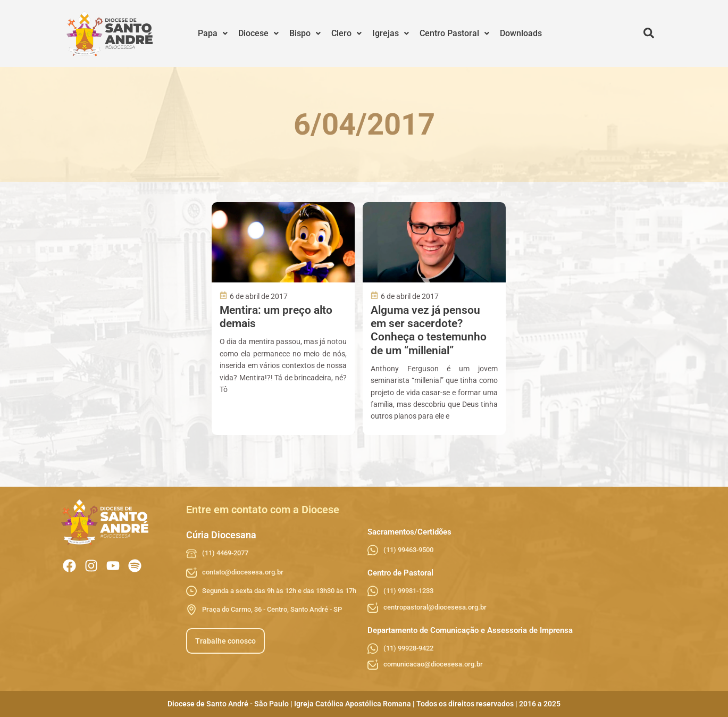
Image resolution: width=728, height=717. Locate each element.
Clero (346, 33)
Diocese (258, 33)
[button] (213, 34)
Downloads (521, 33)
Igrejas (391, 33)
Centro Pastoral (454, 33)
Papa (213, 33)
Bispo (305, 33)
